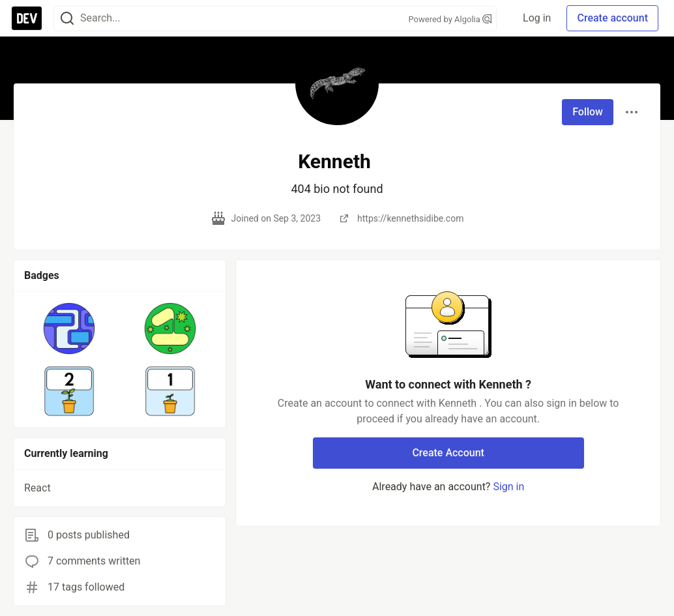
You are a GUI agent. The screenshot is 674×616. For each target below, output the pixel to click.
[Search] (67, 19)
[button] (69, 329)
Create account (612, 18)
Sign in (508, 487)
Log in (537, 18)
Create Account (448, 453)
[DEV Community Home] (27, 18)
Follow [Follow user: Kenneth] (588, 112)
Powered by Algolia (450, 19)
